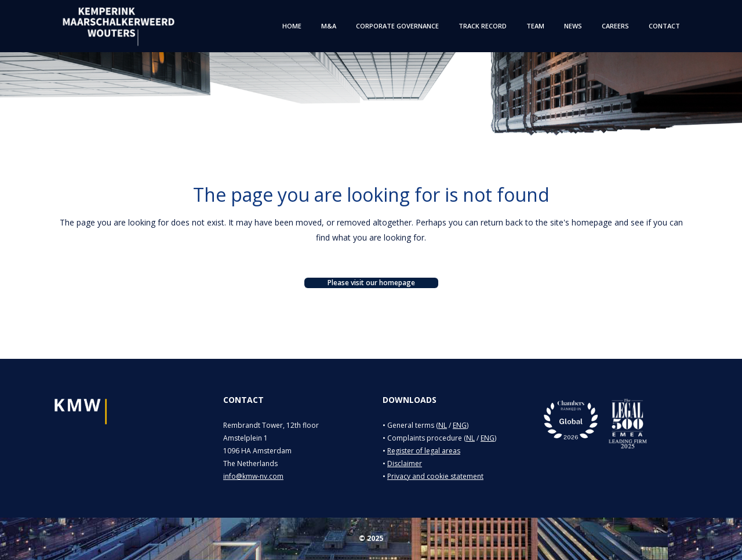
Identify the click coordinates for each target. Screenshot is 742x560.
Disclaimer (405, 463)
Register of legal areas (424, 451)
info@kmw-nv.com (253, 476)
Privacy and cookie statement (435, 476)
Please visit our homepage (371, 283)
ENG (460, 425)
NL (443, 425)
